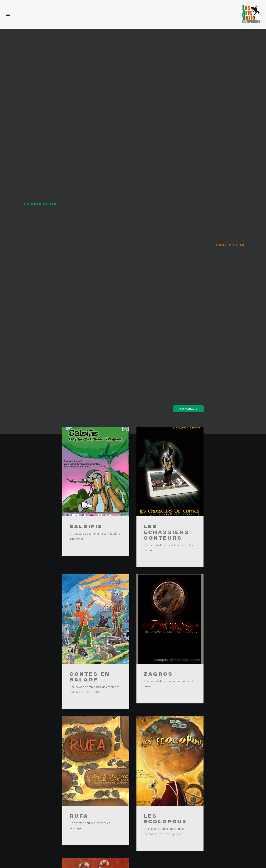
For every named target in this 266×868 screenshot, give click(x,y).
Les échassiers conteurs (166, 229)
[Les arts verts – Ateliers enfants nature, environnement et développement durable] (251, 14)
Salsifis (86, 223)
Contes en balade (90, 380)
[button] (96, 168)
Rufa (79, 532)
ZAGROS (158, 382)
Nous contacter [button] (188, 106)
